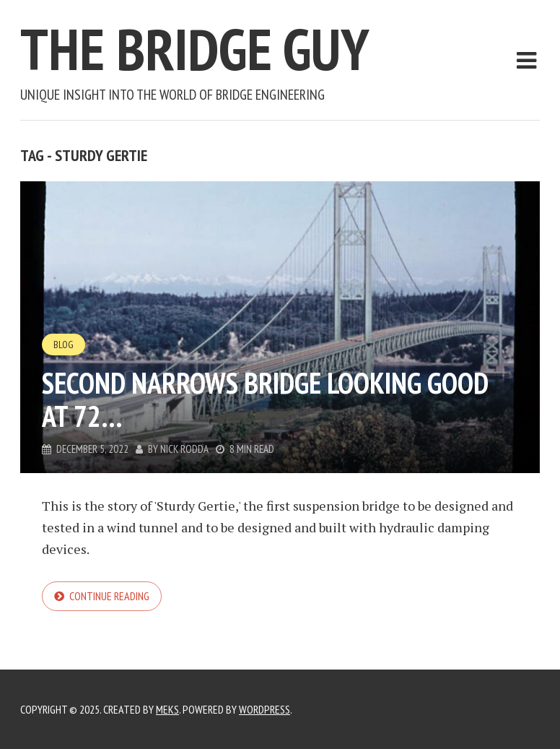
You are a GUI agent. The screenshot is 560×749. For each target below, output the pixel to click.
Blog (64, 345)
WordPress (264, 709)
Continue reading (109, 596)
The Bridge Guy (195, 49)
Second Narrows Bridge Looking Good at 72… (265, 399)
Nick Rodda (184, 449)
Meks (167, 709)
